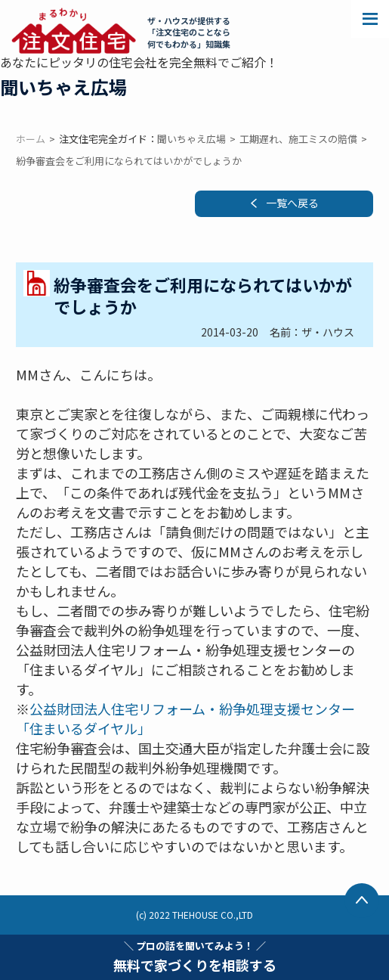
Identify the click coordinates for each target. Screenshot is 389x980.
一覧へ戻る (292, 203)
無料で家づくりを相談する (195, 957)
